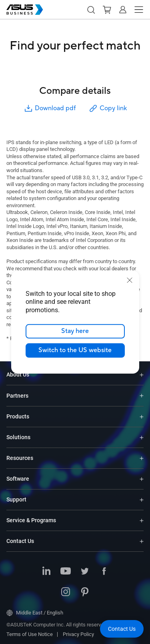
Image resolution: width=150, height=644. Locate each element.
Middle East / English (35, 613)
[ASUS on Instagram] (66, 592)
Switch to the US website (75, 350)
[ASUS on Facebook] (104, 572)
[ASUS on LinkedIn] (46, 572)
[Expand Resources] (142, 458)
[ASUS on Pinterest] (85, 592)
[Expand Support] (142, 500)
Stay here (75, 331)
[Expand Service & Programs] (142, 520)
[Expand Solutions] (142, 437)
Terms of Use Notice (30, 634)
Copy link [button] (108, 108)
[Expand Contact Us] (142, 541)
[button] (91, 10)
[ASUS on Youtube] (66, 572)
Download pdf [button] (50, 108)
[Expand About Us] (142, 375)
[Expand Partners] (142, 396)
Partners (17, 396)
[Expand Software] (142, 479)
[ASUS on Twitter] (85, 572)
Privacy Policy (78, 634)
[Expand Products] (142, 417)
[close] (130, 280)
